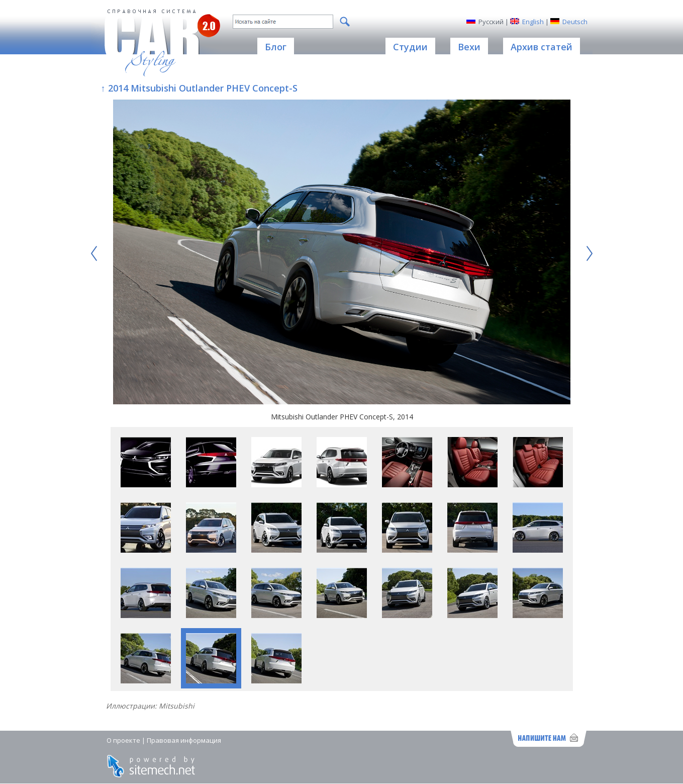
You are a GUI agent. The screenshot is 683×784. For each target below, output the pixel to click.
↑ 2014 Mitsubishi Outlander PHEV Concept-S (199, 88)
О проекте (123, 740)
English (533, 22)
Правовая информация (184, 740)
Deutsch (575, 22)
